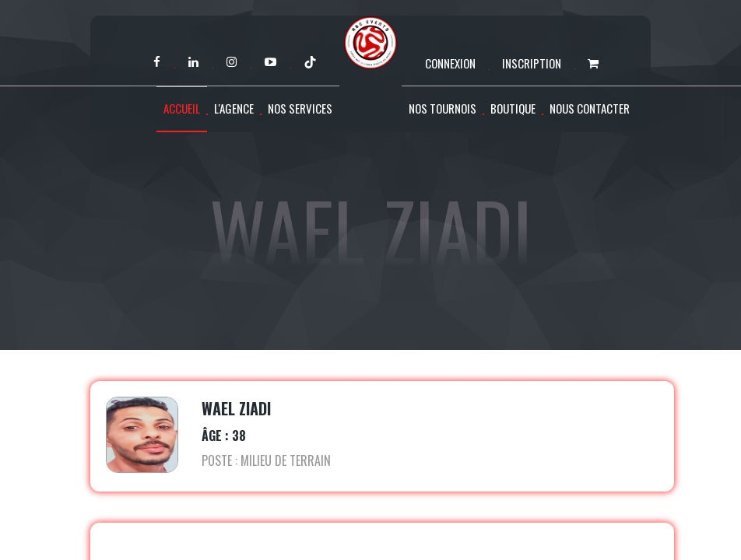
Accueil (182, 108)
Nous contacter (590, 108)
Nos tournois (442, 108)
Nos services (300, 108)
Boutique (513, 108)
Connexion (450, 63)
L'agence (234, 108)
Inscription (532, 63)
